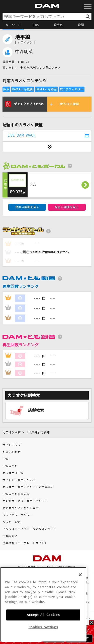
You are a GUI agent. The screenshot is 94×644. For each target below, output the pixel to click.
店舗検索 (36, 410)
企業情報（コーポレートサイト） (25, 543)
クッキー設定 (12, 522)
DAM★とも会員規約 (16, 494)
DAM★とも (10, 466)
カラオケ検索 (12, 433)
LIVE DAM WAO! (21, 135)
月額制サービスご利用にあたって (25, 501)
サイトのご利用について (19, 480)
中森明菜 (24, 52)
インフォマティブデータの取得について (29, 529)
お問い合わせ (12, 452)
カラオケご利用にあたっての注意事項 (28, 487)
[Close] (80, 612)
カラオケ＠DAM (13, 473)
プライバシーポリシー (18, 515)
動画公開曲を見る (27, 207)
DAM (6, 459)
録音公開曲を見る (67, 207)
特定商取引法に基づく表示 (21, 508)
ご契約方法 (10, 536)
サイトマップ (12, 445)
